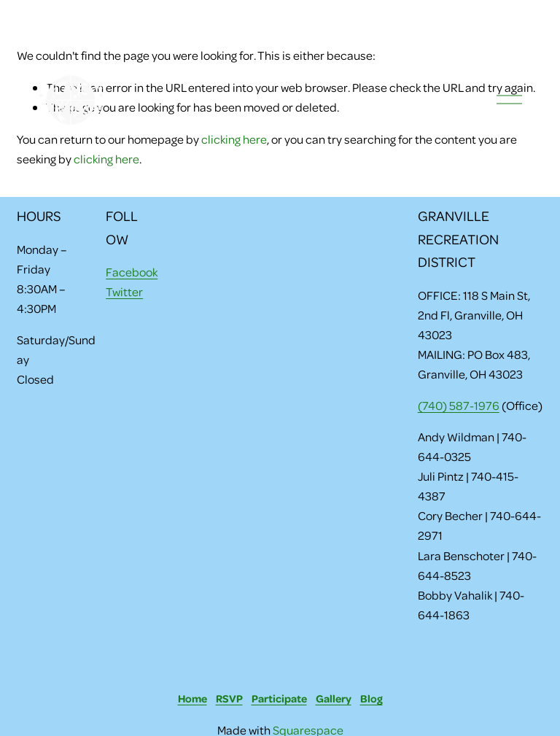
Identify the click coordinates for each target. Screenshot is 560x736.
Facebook (132, 272)
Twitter (124, 291)
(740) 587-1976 (459, 405)
